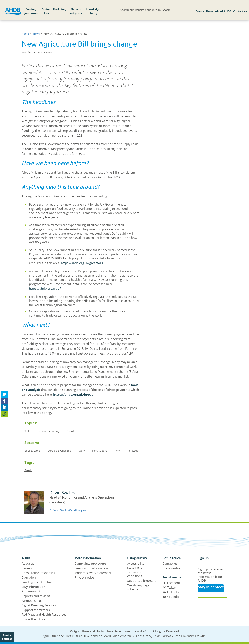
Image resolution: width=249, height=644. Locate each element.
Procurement (31, 591)
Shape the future (33, 619)
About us (28, 564)
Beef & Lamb (32, 451)
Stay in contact (211, 587)
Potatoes (133, 451)
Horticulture (100, 451)
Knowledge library (93, 11)
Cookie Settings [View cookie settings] (7, 637)
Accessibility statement (136, 566)
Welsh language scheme (138, 587)
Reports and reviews (36, 596)
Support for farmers (36, 610)
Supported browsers (142, 581)
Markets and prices (76, 11)
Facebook (174, 583)
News (210, 11)
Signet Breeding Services (39, 605)
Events (200, 11)
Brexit (70, 431)
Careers (27, 568)
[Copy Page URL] (4, 414)
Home (25, 34)
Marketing (60, 9)
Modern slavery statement (93, 573)
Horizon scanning (48, 431)
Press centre (171, 568)
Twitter (172, 587)
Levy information (33, 587)
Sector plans (46, 11)
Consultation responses (38, 573)
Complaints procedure (90, 564)
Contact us (240, 11)
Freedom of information (91, 568)
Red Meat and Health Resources (44, 615)
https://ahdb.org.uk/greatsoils (82, 263)
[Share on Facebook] (4, 401)
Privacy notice (84, 577)
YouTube (173, 597)
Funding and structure (37, 582)
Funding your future (31, 11)
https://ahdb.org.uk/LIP (45, 289)
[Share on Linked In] (4, 407)
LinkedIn (173, 592)
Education (29, 577)
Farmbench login (33, 601)
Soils (27, 431)
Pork (117, 451)
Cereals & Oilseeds (59, 451)
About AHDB (223, 11)
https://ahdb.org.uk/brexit (73, 395)
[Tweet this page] (4, 394)
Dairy (82, 451)
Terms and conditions (135, 574)
